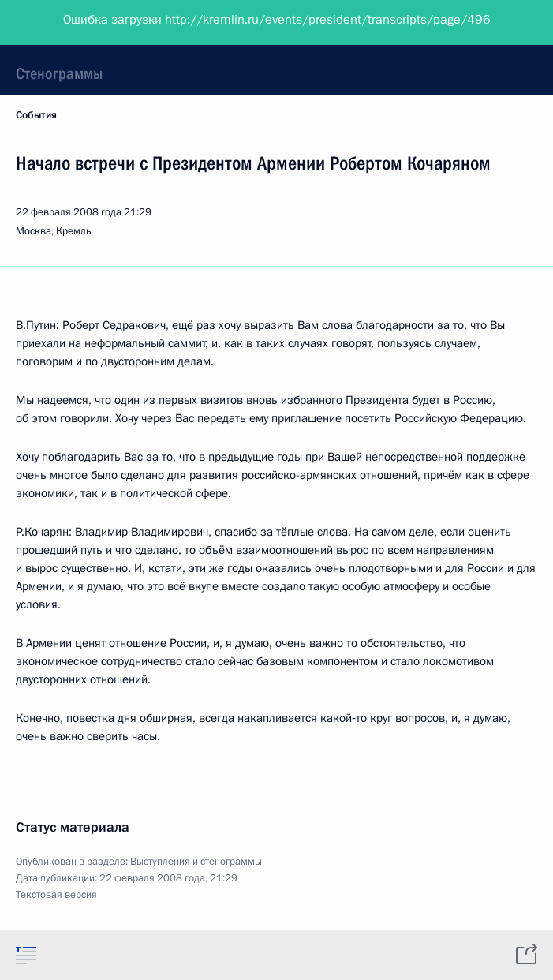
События (36, 115)
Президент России (73, 24)
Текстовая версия (56, 895)
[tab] (26, 955)
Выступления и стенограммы (196, 862)
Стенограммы (59, 73)
